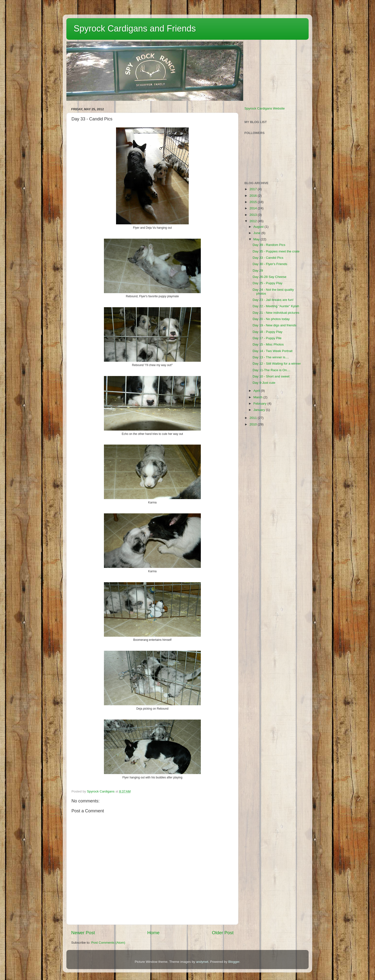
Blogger (234, 962)
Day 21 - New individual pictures (276, 313)
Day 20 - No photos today (271, 319)
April (257, 391)
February (260, 404)
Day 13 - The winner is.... (271, 357)
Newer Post (83, 933)
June (257, 233)
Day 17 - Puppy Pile (267, 338)
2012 (254, 221)
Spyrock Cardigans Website (265, 108)
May (257, 239)
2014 (254, 208)
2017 (254, 189)
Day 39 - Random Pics (269, 245)
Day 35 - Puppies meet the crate (276, 251)
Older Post (223, 933)
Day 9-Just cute (264, 383)
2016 (254, 196)
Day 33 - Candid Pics (268, 258)
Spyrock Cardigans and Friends (135, 28)
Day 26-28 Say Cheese (270, 277)
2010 (254, 424)
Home (153, 933)
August (259, 227)
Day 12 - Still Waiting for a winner (277, 364)
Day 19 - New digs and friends (275, 325)
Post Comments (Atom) (108, 943)
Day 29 (258, 270)
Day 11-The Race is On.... (272, 370)
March (258, 397)
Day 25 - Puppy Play (268, 283)
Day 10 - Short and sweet (271, 376)
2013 (254, 215)
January (260, 410)
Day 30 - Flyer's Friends (270, 264)
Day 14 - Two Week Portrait (273, 351)
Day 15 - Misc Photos (268, 344)
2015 (254, 202)
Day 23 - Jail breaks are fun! (273, 300)
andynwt (202, 962)
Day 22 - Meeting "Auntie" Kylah (276, 306)
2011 (254, 418)
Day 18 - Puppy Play (268, 332)
